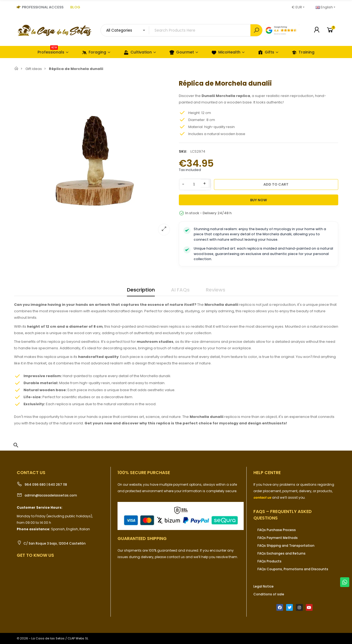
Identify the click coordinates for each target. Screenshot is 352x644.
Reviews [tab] (216, 290)
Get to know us (35, 555)
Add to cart (276, 184)
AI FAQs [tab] (180, 290)
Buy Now (259, 200)
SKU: (183, 151)
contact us (262, 497)
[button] (16, 445)
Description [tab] (141, 290)
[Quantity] (194, 185)
